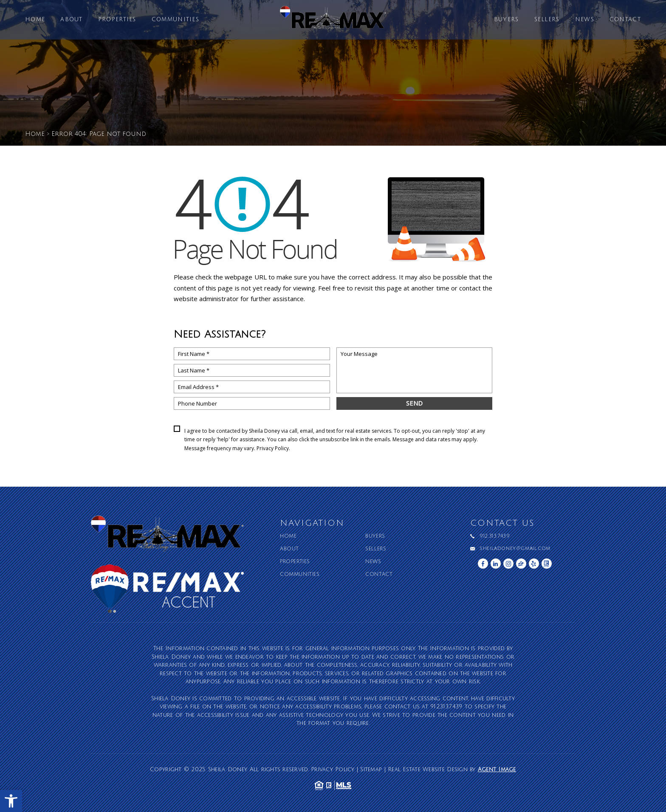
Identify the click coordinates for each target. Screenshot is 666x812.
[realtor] (547, 564)
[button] (11, 801)
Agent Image (497, 770)
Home (35, 20)
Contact (625, 20)
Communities (175, 20)
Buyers (507, 20)
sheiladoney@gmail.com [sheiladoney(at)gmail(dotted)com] (515, 549)
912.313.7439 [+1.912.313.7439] (495, 536)
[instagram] (508, 564)
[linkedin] (496, 564)
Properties (117, 20)
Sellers (547, 20)
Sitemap (371, 770)
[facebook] (483, 564)
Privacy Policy (273, 448)
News (585, 20)
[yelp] (534, 564)
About (72, 20)
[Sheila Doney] (333, 22)
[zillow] (521, 564)
